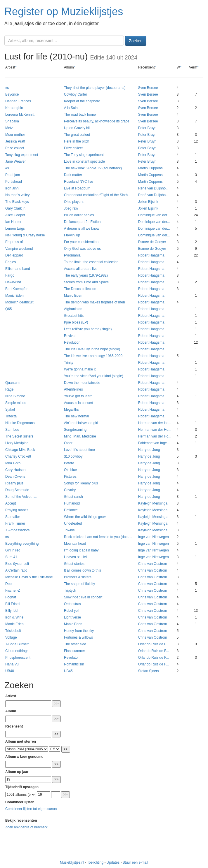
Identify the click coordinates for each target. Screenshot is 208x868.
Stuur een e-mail (135, 862)
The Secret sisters (19, 436)
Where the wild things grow (85, 517)
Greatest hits (74, 316)
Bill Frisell (13, 604)
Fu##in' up (72, 235)
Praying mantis (17, 510)
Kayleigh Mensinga (153, 503)
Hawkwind (13, 282)
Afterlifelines (73, 389)
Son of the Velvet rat (21, 497)
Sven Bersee (148, 88)
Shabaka (12, 121)
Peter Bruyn (147, 128)
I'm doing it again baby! (82, 550)
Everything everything (22, 544)
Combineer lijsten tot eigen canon (31, 809)
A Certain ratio (16, 570)
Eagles (11, 262)
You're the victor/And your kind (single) (94, 376)
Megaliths (71, 410)
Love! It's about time (79, 450)
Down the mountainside (82, 383)
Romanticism (74, 664)
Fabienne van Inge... (154, 443)
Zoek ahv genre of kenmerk (26, 827)
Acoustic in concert (79, 403)
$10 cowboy (73, 456)
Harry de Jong (149, 450)
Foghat (11, 597)
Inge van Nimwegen (154, 537)
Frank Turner (15, 523)
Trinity (69, 363)
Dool (9, 584)
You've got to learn (78, 396)
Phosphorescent (18, 658)
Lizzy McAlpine (17, 443)
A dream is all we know (82, 229)
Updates (113, 862)
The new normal (76, 416)
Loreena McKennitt (20, 115)
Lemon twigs (15, 229)
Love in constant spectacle (84, 161)
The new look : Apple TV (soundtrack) (93, 168)
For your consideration (81, 242)
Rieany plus (14, 483)
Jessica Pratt (15, 141)
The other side (75, 644)
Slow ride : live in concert (83, 597)
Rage (9, 389)
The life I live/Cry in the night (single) (92, 349)
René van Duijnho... (153, 188)
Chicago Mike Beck (20, 450)
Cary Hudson (15, 470)
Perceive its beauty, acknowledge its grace (97, 121)
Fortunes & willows (78, 637)
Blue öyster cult (17, 564)
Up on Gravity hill (77, 128)
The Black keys (17, 202)
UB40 (10, 671)
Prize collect (15, 148)
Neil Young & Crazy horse (25, 235)
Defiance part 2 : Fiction (82, 222)
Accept (11, 503)
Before (69, 463)
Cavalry (70, 490)
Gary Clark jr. (15, 208)
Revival (70, 336)
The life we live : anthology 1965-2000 (93, 356)
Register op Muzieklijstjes (64, 12)
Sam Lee (12, 430)
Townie (69, 530)
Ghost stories (74, 564)
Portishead (14, 182)
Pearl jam (13, 175)
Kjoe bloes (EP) (76, 322)
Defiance (71, 510)
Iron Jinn (12, 188)
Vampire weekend (19, 249)
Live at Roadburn (77, 188)
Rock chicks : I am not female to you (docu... (98, 537)
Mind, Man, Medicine (80, 436)
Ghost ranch (73, 497)
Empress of (14, 242)
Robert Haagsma (151, 255)
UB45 (68, 671)
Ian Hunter (13, 222)
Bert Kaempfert (17, 289)
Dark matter (73, 175)
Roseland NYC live (79, 182)
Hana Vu (12, 664)
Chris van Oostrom (153, 564)
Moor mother (15, 135)
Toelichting (95, 862)
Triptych (70, 591)
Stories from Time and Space (86, 282)
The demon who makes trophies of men (95, 302)
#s (7, 88)
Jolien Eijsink (148, 202)
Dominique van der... (154, 215)
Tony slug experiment (22, 155)
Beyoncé (12, 94)
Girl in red (13, 550)
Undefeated (73, 523)
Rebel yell (72, 611)
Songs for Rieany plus (81, 483)
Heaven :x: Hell (76, 557)
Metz (9, 128)
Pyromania (72, 255)
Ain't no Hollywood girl (81, 423)
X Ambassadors (17, 530)
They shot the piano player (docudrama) (95, 88)
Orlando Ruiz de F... (154, 644)
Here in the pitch (77, 141)
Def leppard (14, 255)
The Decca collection (80, 289)
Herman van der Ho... (155, 423)
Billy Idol (12, 611)
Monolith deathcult (19, 302)
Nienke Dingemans (20, 423)
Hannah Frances (18, 101)
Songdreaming (75, 430)
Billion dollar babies (79, 215)
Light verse (72, 617)
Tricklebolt (13, 631)
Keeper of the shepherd (82, 101)
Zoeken (136, 41)
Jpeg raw (71, 208)
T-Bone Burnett (17, 644)
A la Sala (71, 108)
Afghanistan (73, 309)
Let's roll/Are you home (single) (88, 329)
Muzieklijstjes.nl (72, 862)
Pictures (70, 477)
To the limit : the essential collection (91, 262)
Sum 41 (11, 557)
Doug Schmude (17, 490)
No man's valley (18, 195)
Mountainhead (75, 544)
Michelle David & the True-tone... (31, 577)
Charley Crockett (18, 456)
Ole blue (70, 470)
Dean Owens (15, 477)
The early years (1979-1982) (86, 275)
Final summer (74, 651)
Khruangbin (14, 108)
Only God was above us (82, 249)
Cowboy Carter (76, 94)
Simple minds (16, 403)
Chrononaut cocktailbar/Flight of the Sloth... (97, 195)
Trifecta (11, 416)
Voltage (11, 637)
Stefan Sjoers (149, 671)
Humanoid (72, 503)
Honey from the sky (79, 631)
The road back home (80, 115)
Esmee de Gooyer (152, 242)
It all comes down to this (83, 570)
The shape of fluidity (79, 584)
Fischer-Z (13, 591)
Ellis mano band (18, 269)
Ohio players (74, 202)
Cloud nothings (17, 651)
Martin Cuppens (150, 168)
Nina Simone (15, 396)
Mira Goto (13, 463)
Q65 (8, 309)
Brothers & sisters (78, 577)
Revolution (72, 342)
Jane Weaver (15, 161)
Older (68, 443)
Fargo (10, 275)
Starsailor (13, 517)
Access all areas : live (81, 269)
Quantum (12, 383)
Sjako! (10, 410)
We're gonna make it (80, 369)
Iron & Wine (14, 617)
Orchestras (72, 604)
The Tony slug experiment (84, 155)
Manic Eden (14, 296)
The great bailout (77, 135)
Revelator (71, 658)
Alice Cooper (15, 215)
